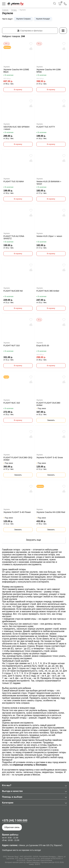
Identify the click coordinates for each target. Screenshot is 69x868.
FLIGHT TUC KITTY (46, 127)
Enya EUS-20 (43, 345)
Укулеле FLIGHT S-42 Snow (50, 457)
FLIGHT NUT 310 (12, 345)
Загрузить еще (33, 540)
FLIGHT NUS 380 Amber (48, 291)
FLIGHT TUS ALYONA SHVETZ (14, 237)
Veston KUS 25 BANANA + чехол (49, 183)
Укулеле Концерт (43, 19)
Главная (5, 10)
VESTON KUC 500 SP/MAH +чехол (16, 128)
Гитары (14, 10)
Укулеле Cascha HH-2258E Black (16, 71)
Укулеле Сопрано (23, 19)
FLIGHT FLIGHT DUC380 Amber (48, 404)
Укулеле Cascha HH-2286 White (49, 71)
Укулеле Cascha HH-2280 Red (51, 512)
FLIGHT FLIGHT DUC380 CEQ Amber (18, 459)
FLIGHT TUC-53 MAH (14, 181)
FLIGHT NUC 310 (12, 403)
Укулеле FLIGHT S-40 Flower (17, 512)
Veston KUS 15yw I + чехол (49, 236)
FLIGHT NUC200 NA (13, 291)
